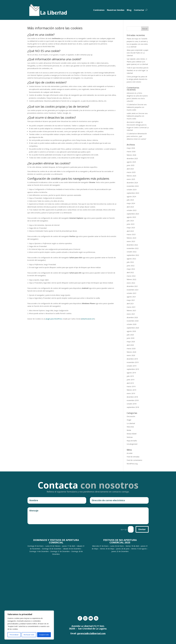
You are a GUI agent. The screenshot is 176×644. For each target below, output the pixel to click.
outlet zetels (131, 113)
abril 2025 (130, 169)
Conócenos (99, 10)
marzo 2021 (131, 307)
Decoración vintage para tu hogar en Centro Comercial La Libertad (138, 128)
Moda (129, 430)
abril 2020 (130, 345)
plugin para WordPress (54, 319)
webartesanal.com (88, 319)
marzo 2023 (131, 234)
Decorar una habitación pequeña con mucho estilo (137, 107)
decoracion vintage (134, 122)
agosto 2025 (131, 162)
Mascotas (130, 427)
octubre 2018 (132, 404)
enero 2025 (131, 179)
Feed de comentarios (134, 460)
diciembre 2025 (132, 158)
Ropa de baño (132, 441)
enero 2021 (131, 314)
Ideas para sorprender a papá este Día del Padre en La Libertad (137, 53)
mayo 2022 (131, 269)
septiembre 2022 (133, 255)
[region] (29, 625)
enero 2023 (131, 241)
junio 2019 (131, 380)
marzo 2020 (131, 349)
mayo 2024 (131, 203)
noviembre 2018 (133, 400)
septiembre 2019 (133, 369)
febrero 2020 (131, 352)
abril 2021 (130, 304)
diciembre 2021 (132, 286)
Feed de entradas (133, 457)
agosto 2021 (131, 297)
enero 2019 (131, 393)
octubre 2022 (132, 252)
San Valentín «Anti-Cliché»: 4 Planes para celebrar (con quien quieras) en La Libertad (137, 62)
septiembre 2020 (133, 328)
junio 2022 (131, 266)
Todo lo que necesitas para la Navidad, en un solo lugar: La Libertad (137, 70)
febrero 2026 (131, 155)
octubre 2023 (132, 210)
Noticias (130, 437)
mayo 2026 (131, 148)
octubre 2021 (132, 293)
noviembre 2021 (133, 290)
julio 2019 (130, 376)
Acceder (130, 453)
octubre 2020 (132, 324)
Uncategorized (132, 444)
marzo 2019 (131, 386)
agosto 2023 (131, 217)
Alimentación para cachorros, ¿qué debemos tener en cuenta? (137, 136)
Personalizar (14, 635)
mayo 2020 (131, 342)
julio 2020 (130, 335)
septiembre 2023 (133, 214)
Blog (129, 10)
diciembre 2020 (132, 317)
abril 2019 (130, 383)
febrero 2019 (131, 390)
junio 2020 (131, 338)
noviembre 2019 (133, 362)
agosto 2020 (131, 331)
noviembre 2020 (133, 321)
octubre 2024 (132, 190)
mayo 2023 (131, 228)
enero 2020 (131, 355)
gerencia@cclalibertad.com (91, 633)
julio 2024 (130, 200)
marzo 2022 (131, 276)
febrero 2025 (131, 176)
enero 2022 (131, 283)
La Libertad (131, 423)
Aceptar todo (44, 635)
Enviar (142, 529)
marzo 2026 (131, 152)
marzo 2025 (131, 172)
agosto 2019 (131, 373)
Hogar (129, 420)
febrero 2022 (131, 279)
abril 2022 (130, 272)
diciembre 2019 (132, 359)
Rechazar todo (29, 635)
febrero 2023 (131, 238)
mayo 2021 (131, 300)
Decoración (131, 416)
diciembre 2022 (132, 245)
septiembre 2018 (133, 407)
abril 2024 (130, 207)
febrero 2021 (131, 310)
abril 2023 (130, 231)
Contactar (139, 10)
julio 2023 (130, 221)
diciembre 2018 (132, 397)
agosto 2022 (131, 259)
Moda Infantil (132, 434)
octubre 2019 (132, 366)
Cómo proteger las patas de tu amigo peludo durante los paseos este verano (137, 79)
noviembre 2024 (133, 186)
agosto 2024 (131, 197)
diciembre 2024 (132, 183)
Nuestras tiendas (116, 10)
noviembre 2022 (133, 248)
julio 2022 (130, 262)
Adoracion (130, 93)
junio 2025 (131, 165)
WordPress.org (132, 464)
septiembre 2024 (133, 193)
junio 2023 (131, 224)
